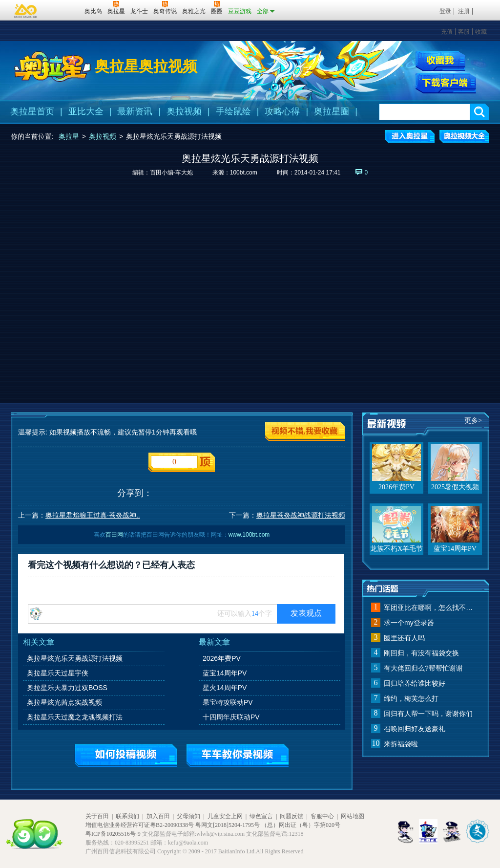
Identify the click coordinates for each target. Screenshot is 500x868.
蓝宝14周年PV (225, 673)
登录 (445, 11)
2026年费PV (222, 658)
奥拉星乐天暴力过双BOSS (67, 688)
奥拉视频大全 (464, 136)
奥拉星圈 (332, 111)
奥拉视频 (184, 111)
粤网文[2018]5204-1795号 (228, 825)
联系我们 (127, 816)
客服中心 (322, 816)
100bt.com (244, 173)
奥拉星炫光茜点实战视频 (64, 702)
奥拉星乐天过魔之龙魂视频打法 (75, 717)
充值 (447, 32)
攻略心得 (282, 111)
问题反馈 (292, 816)
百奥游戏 (26, 11)
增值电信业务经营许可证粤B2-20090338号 (140, 825)
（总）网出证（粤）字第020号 (301, 825)
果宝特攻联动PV (228, 702)
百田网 (63, 10)
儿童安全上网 (225, 816)
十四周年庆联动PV (231, 717)
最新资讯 (135, 111)
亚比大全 (86, 111)
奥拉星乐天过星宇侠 (58, 673)
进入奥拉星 (410, 136)
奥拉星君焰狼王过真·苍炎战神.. (93, 515)
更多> (473, 421)
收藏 (481, 32)
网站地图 (353, 816)
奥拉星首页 (32, 111)
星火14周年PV (225, 688)
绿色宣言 (261, 816)
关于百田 (97, 816)
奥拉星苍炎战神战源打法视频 (301, 515)
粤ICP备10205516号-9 (113, 834)
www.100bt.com (249, 535)
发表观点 (306, 613)
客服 (464, 32)
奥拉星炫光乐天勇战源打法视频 (75, 658)
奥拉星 (69, 136)
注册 (464, 11)
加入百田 (158, 816)
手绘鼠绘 (233, 111)
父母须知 (188, 816)
